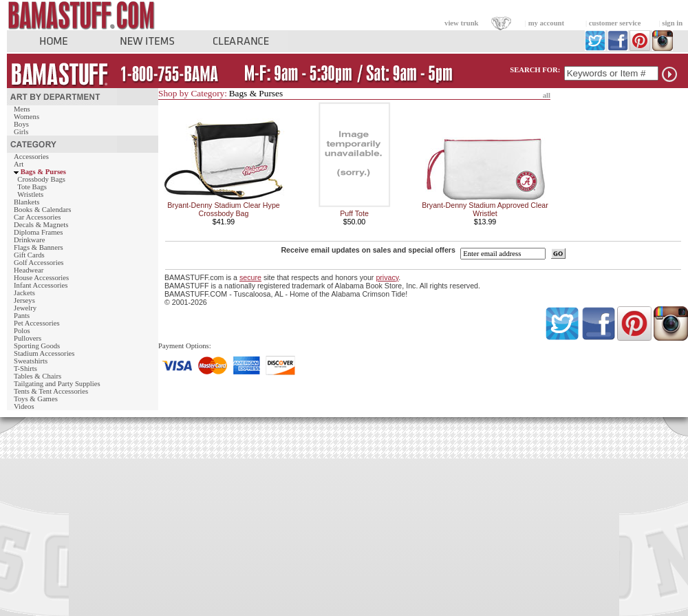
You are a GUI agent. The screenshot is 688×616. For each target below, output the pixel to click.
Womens (26, 117)
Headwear (29, 270)
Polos (22, 331)
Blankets (26, 202)
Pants (22, 316)
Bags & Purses (43, 172)
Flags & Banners (39, 247)
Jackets (24, 293)
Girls (21, 132)
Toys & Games (36, 399)
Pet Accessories (37, 323)
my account (546, 23)
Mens (22, 109)
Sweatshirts (31, 361)
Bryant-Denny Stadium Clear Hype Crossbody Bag (223, 209)
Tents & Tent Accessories (51, 391)
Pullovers (28, 338)
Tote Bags (32, 187)
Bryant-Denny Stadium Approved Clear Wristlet (485, 209)
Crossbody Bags (41, 179)
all (547, 95)
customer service (615, 23)
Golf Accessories (39, 263)
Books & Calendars (42, 210)
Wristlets (30, 194)
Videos (24, 406)
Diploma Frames (38, 232)
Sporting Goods (37, 346)
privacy (387, 277)
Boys (21, 124)
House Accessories (41, 278)
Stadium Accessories (44, 353)
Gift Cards (29, 255)
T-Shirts (25, 369)
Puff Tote (354, 213)
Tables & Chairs (37, 376)
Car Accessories (37, 217)
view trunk (461, 23)
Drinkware (30, 240)
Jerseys (24, 300)
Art (19, 164)
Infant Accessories (41, 285)
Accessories (31, 157)
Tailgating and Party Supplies (57, 384)
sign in (672, 23)
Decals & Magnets (41, 225)
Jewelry (25, 308)
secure (250, 277)
